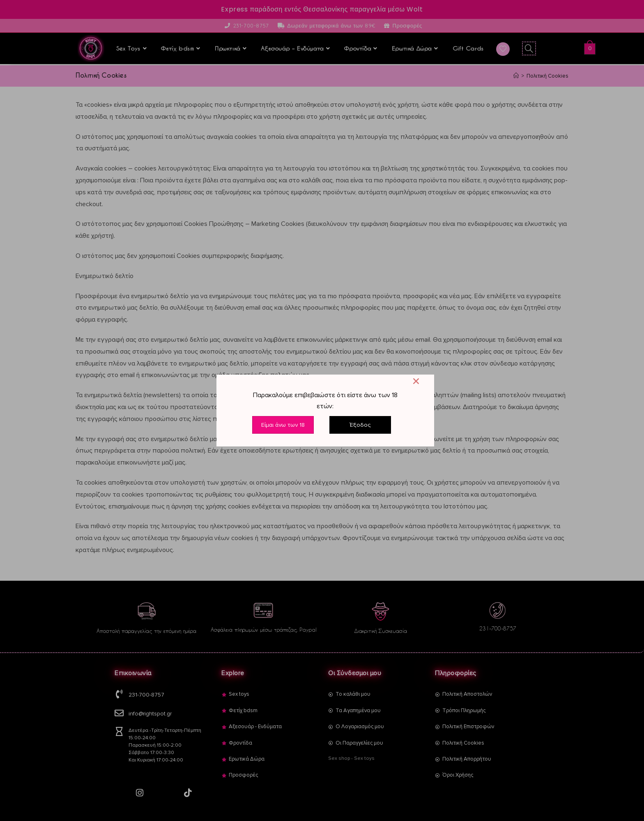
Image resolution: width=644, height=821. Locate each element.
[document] (322, 410)
